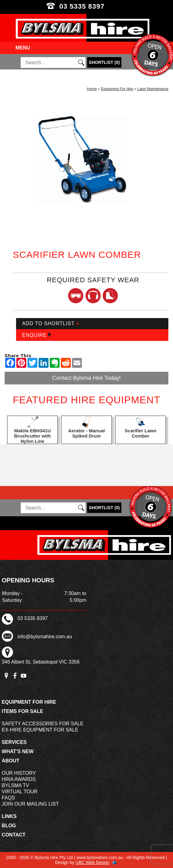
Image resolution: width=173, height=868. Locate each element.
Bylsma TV (16, 785)
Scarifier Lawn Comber (141, 433)
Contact (14, 835)
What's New (18, 751)
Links (9, 816)
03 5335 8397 (86, 6)
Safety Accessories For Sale (43, 724)
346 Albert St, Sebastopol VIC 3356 (41, 662)
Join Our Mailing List (30, 804)
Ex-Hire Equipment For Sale (40, 730)
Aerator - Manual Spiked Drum (86, 433)
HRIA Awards (19, 779)
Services (14, 742)
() (104, 62)
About (11, 761)
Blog (9, 826)
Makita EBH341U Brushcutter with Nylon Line (33, 436)
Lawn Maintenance (153, 89)
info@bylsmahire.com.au (45, 637)
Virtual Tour (20, 792)
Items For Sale (23, 711)
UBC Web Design (92, 862)
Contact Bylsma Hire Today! (86, 378)
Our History (19, 773)
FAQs (8, 798)
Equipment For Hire (117, 89)
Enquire (37, 335)
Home (92, 89)
